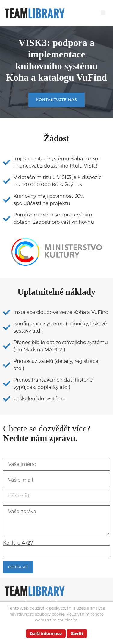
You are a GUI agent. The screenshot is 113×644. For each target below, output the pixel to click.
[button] (103, 13)
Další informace (46, 633)
